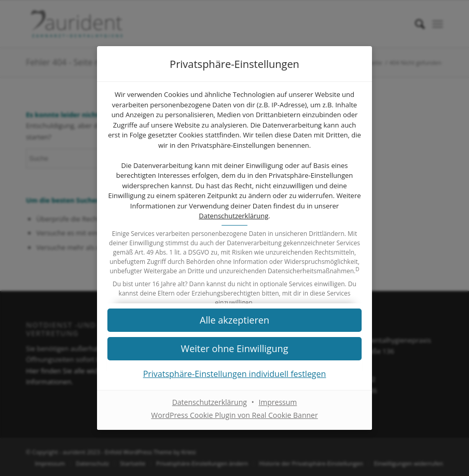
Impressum (278, 403)
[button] (234, 349)
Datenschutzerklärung (233, 216)
